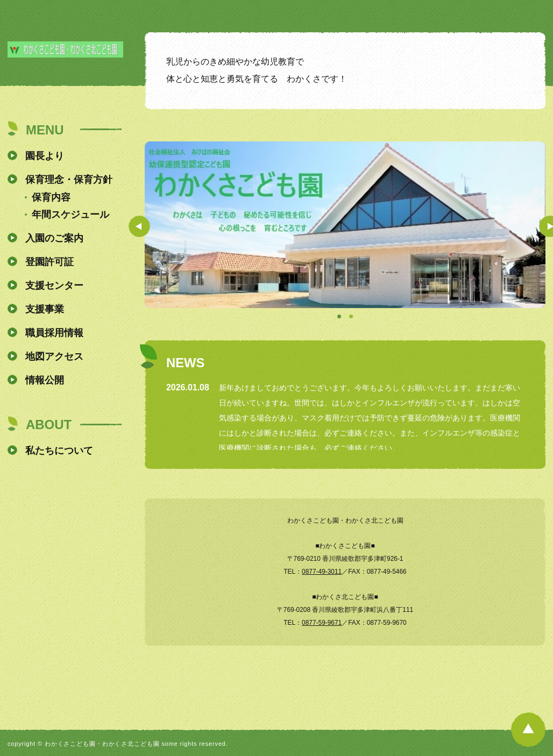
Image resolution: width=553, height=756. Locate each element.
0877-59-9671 (322, 623)
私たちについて (59, 451)
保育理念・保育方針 (69, 180)
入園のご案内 (54, 238)
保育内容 (51, 197)
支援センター (54, 286)
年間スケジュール (70, 215)
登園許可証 (49, 262)
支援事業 (45, 309)
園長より (45, 156)
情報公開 (45, 380)
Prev (139, 226)
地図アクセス (54, 356)
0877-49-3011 (322, 572)
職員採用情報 (54, 333)
